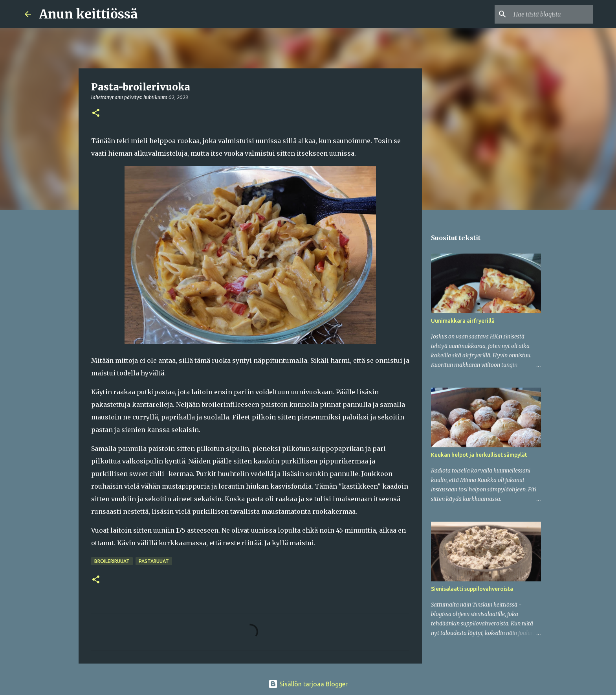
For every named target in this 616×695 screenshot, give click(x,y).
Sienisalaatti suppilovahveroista (472, 589)
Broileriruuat (112, 561)
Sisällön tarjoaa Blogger (308, 684)
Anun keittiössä (88, 14)
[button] (96, 113)
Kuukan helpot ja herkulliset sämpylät (479, 455)
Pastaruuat (154, 561)
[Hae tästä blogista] (552, 14)
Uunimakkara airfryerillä (463, 321)
